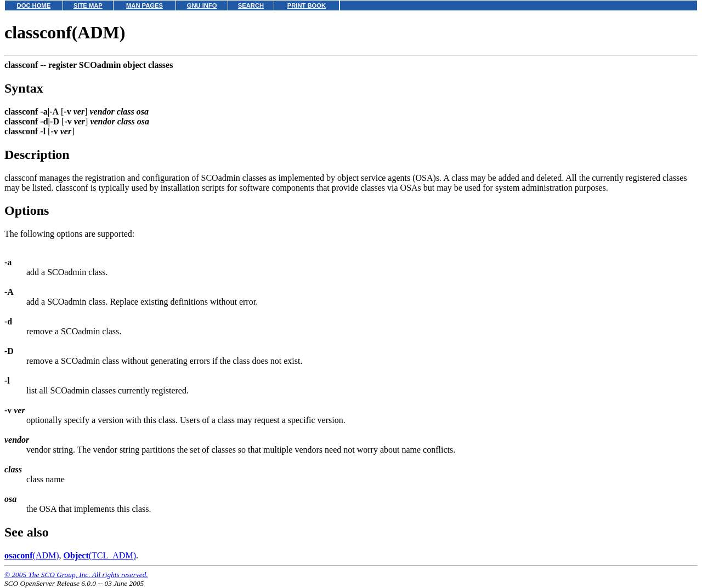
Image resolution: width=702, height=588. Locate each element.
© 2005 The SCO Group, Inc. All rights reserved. (76, 575)
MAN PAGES (145, 5)
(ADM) (32, 555)
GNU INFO (202, 5)
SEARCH (251, 5)
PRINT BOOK (307, 5)
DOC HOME (34, 5)
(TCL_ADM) (100, 555)
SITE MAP (88, 5)
